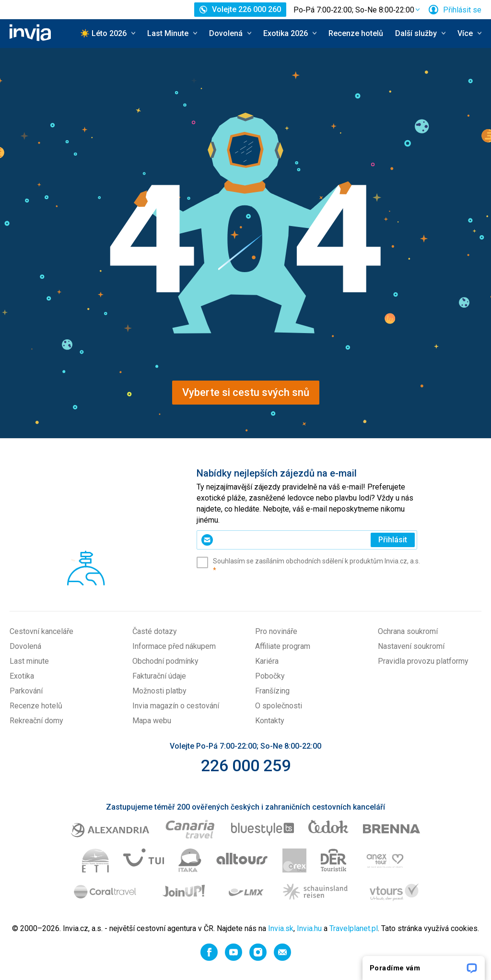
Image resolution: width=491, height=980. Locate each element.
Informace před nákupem (174, 646)
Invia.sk (281, 928)
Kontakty (270, 721)
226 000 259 (246, 765)
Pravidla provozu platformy (423, 661)
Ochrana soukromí (408, 631)
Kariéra (267, 661)
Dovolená (25, 646)
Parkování (26, 691)
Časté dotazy (155, 631)
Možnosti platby (159, 691)
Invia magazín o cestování (176, 706)
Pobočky (270, 676)
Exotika (22, 676)
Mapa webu (152, 721)
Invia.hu (309, 928)
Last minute (29, 661)
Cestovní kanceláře (41, 631)
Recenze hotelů (356, 33)
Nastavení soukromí (411, 646)
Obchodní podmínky (165, 661)
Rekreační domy (36, 721)
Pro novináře (276, 631)
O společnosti (279, 706)
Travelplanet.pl (354, 928)
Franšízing (272, 691)
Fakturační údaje (159, 676)
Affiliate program (283, 646)
